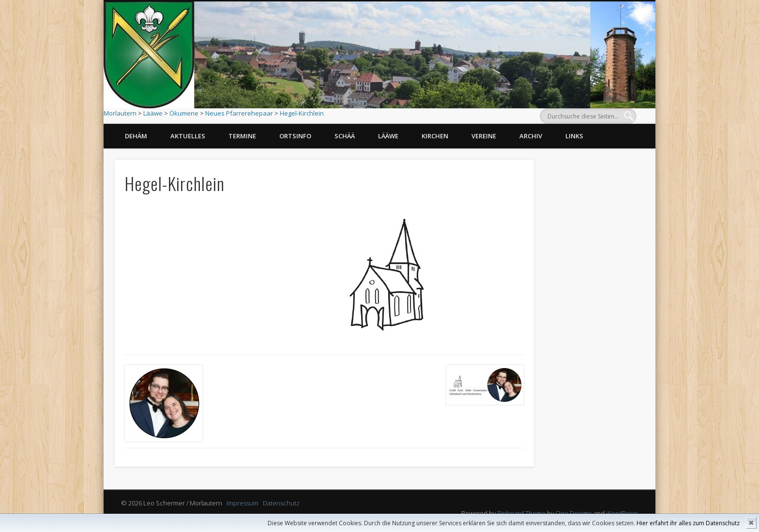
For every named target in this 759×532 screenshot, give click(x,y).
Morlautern (120, 113)
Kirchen (435, 136)
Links (574, 136)
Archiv (531, 136)
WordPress (622, 513)
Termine (242, 136)
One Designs (574, 513)
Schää (345, 136)
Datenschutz (281, 503)
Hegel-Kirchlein (302, 113)
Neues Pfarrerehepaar (239, 113)
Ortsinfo (295, 136)
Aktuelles (188, 136)
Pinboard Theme (521, 513)
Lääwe (153, 113)
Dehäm (136, 136)
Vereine (484, 136)
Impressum (243, 503)
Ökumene (184, 113)
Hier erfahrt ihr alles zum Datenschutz (688, 523)
